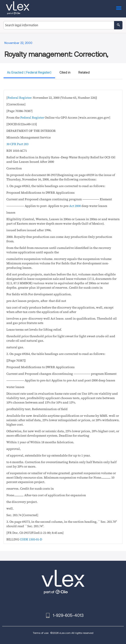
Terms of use (41, 633)
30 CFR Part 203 (17, 144)
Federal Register (19, 98)
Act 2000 (75, 206)
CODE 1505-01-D (31, 539)
